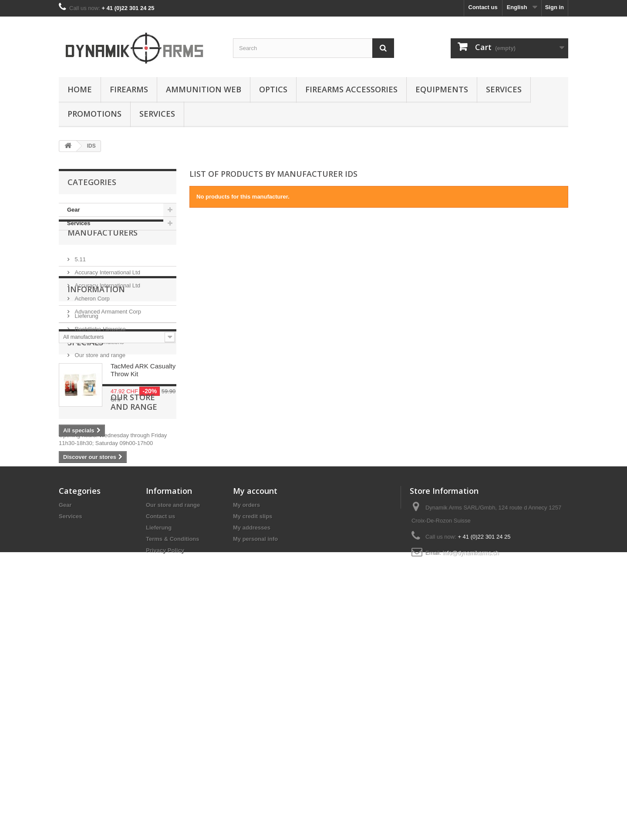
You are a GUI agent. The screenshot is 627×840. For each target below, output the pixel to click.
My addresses (252, 757)
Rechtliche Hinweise (99, 426)
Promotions (94, 114)
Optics (273, 89)
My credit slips (253, 746)
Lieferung (86, 413)
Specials (85, 485)
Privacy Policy (165, 780)
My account (255, 721)
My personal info (255, 769)
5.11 (79, 280)
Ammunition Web (204, 89)
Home (80, 89)
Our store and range (99, 452)
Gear (74, 210)
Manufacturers (103, 256)
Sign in (555, 7)
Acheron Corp (91, 319)
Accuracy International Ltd (107, 293)
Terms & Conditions (98, 439)
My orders (246, 735)
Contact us (483, 7)
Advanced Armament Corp (107, 332)
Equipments (442, 89)
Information (96, 390)
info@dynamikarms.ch (471, 783)
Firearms (129, 89)
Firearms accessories (351, 89)
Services (504, 89)
